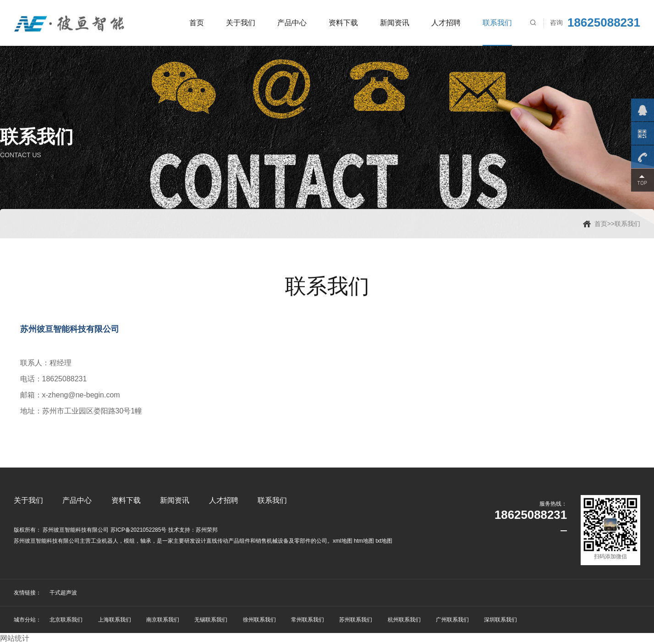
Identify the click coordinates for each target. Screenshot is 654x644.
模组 (129, 541)
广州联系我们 (452, 620)
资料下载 (343, 23)
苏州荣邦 (207, 530)
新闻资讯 (395, 23)
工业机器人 (104, 541)
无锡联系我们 (211, 620)
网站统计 (15, 638)
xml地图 (343, 541)
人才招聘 (446, 23)
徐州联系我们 (259, 620)
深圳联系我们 (500, 620)
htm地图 (364, 541)
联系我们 (497, 23)
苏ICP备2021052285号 (139, 530)
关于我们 (241, 23)
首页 (197, 23)
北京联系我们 (66, 620)
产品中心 (292, 23)
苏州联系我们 (356, 620)
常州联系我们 (308, 620)
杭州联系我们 (404, 620)
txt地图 (384, 541)
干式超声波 (63, 593)
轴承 (146, 541)
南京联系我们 (163, 620)
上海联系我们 (115, 620)
